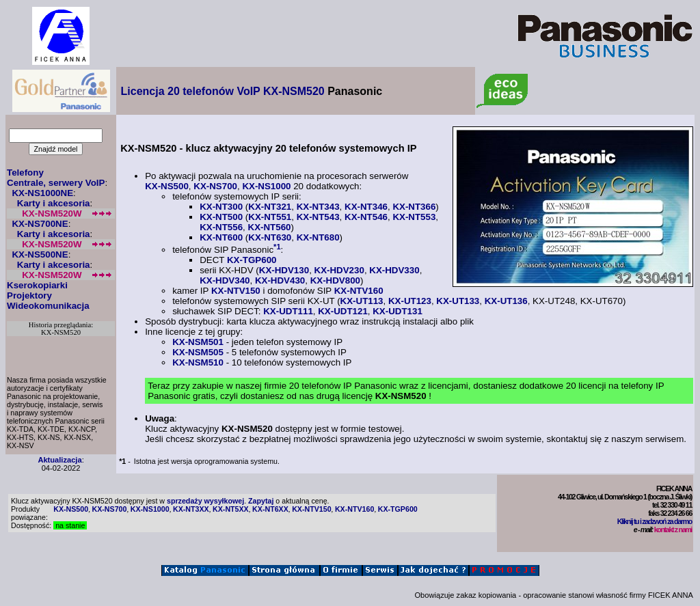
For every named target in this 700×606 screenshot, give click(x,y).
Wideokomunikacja (48, 306)
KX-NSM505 (198, 352)
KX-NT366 (414, 207)
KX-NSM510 (198, 362)
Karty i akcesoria (54, 203)
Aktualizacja (59, 460)
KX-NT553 (414, 217)
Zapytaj (261, 501)
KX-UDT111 (288, 311)
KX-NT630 (270, 237)
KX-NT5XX (231, 509)
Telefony (25, 173)
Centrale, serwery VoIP (56, 183)
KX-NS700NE (40, 224)
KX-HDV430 (280, 280)
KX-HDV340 (225, 280)
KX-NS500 (167, 186)
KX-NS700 (215, 186)
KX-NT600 (221, 237)
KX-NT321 (270, 207)
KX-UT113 (362, 301)
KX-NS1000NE (42, 193)
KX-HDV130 (284, 270)
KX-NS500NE (40, 254)
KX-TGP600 (252, 260)
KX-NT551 (270, 217)
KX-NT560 (270, 227)
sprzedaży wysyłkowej (205, 501)
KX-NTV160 (359, 291)
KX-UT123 (410, 301)
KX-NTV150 (236, 291)
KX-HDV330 (394, 270)
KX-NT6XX (270, 509)
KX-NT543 (318, 217)
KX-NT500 (221, 217)
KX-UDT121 (343, 311)
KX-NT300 (221, 207)
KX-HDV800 (335, 280)
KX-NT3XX (191, 509)
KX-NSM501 (198, 342)
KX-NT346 (366, 207)
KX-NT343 (318, 207)
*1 (277, 247)
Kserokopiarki (37, 285)
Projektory (29, 295)
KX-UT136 (506, 301)
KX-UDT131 (398, 311)
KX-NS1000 (266, 186)
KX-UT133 (458, 301)
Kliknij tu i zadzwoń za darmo (655, 521)
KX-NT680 (318, 237)
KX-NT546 (366, 217)
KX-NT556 (221, 227)
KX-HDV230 (339, 270)
